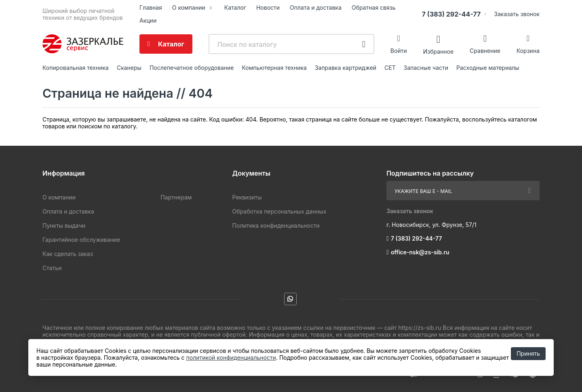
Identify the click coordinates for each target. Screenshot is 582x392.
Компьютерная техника (274, 68)
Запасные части (426, 68)
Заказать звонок (517, 14)
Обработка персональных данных (279, 211)
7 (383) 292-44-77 (451, 14)
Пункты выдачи (64, 225)
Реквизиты (247, 197)
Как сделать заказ (68, 254)
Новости (268, 7)
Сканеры (129, 68)
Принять (528, 353)
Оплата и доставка (316, 7)
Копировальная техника (76, 68)
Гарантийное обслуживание (81, 240)
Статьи (52, 268)
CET (390, 68)
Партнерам (176, 197)
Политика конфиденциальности (276, 225)
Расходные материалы (488, 68)
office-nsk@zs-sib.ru (420, 252)
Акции (148, 20)
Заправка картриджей (346, 68)
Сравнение (485, 51)
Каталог (235, 7)
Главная (151, 7)
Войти (399, 51)
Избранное (438, 51)
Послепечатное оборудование (192, 68)
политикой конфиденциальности (231, 357)
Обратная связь (374, 7)
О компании (189, 7)
